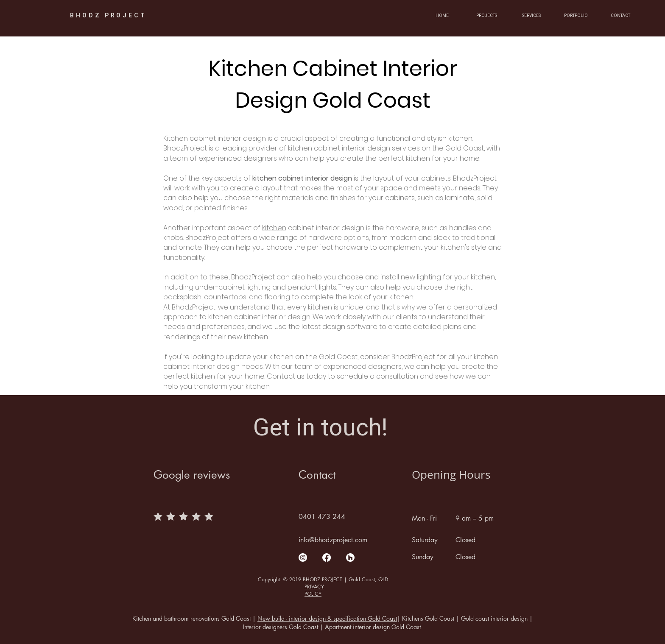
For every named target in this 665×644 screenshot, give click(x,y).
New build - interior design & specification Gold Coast (327, 618)
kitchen (274, 228)
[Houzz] (350, 558)
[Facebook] (327, 558)
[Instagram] (303, 558)
